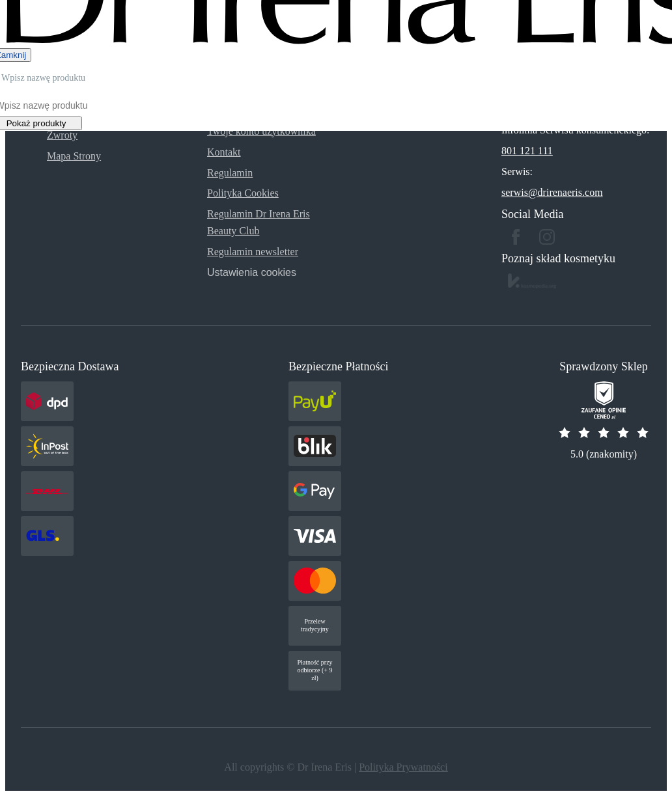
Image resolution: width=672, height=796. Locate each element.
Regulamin (230, 173)
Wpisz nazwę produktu (43, 78)
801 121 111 (527, 151)
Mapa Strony (74, 156)
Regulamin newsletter (253, 252)
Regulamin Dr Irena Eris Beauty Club (259, 222)
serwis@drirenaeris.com (552, 192)
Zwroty (62, 135)
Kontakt (224, 152)
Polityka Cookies (243, 193)
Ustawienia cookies (252, 272)
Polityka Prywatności (403, 767)
